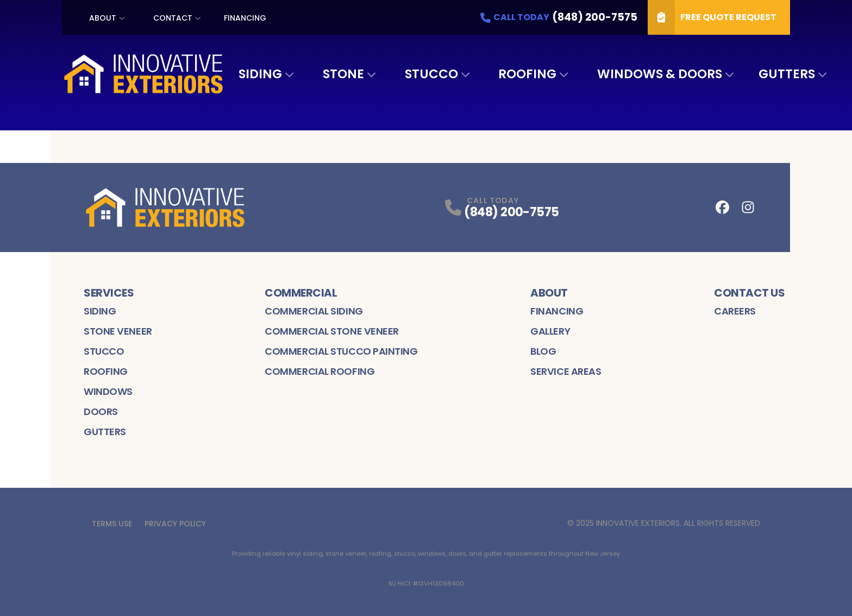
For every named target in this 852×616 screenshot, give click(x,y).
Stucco (431, 74)
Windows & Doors (660, 74)
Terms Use (112, 524)
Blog (543, 351)
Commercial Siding (314, 311)
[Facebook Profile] (722, 207)
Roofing (527, 74)
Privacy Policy (175, 524)
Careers (735, 311)
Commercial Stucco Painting (341, 351)
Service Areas (566, 371)
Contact (173, 18)
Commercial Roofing (319, 371)
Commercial (301, 293)
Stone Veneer (118, 331)
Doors (101, 411)
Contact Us (749, 293)
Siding (260, 74)
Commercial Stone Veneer (332, 331)
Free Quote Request (712, 17)
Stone (343, 74)
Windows (108, 391)
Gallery (550, 331)
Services (109, 293)
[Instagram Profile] (748, 207)
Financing (245, 18)
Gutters (787, 74)
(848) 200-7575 (511, 212)
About (103, 18)
